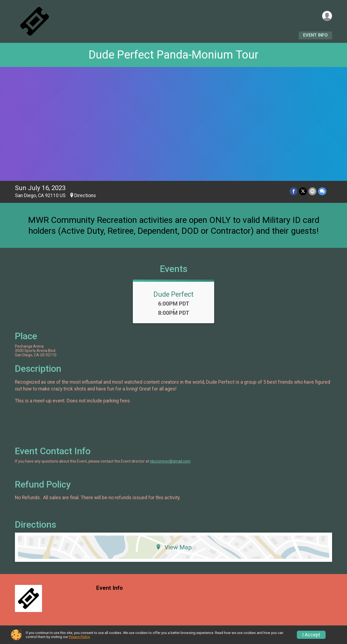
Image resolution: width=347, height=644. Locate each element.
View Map (174, 547)
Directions (85, 196)
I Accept (311, 635)
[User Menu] (327, 16)
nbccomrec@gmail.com (170, 461)
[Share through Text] (322, 191)
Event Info (315, 35)
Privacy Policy (79, 637)
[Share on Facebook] (293, 191)
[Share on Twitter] (303, 191)
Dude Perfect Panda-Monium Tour (173, 55)
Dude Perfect (173, 294)
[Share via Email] (312, 191)
